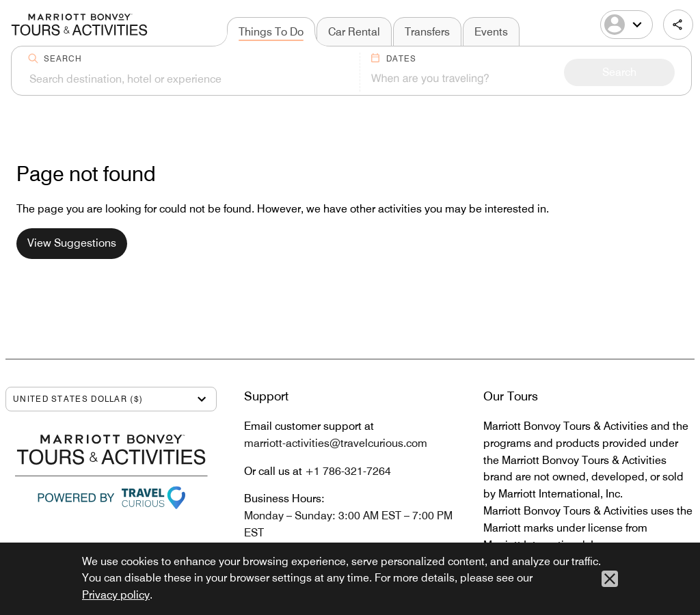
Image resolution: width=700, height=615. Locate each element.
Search (63, 58)
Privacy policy (116, 595)
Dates (401, 58)
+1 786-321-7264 (348, 471)
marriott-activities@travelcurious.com (336, 443)
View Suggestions (72, 243)
